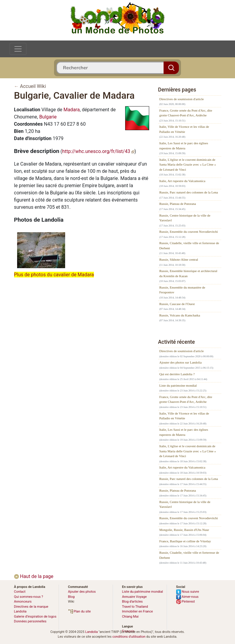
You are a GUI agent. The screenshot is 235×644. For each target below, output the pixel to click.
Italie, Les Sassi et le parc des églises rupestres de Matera (184, 146)
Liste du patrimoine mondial (178, 385)
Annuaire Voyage (134, 597)
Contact (20, 592)
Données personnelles (30, 621)
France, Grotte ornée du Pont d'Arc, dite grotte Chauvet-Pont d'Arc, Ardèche (186, 113)
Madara (71, 110)
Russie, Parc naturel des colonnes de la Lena (189, 192)
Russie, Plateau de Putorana (178, 204)
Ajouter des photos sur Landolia (181, 362)
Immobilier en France (138, 611)
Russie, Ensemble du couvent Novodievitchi (189, 232)
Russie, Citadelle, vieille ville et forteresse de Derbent (189, 246)
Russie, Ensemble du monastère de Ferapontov (182, 290)
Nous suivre (188, 592)
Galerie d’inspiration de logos (35, 617)
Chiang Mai (130, 617)
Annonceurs (23, 602)
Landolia (92, 632)
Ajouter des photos (82, 592)
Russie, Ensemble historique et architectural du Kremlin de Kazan (188, 273)
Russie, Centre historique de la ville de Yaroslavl (185, 218)
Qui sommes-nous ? (29, 597)
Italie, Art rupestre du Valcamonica (182, 181)
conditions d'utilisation (129, 637)
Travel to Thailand (135, 607)
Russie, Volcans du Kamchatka (180, 315)
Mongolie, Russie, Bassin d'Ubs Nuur (184, 530)
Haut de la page (34, 576)
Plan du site (80, 611)
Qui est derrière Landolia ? (177, 374)
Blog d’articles (133, 602)
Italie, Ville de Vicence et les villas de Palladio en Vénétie (184, 129)
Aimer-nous (187, 597)
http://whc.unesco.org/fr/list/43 (98, 151)
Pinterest (186, 602)
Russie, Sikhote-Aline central (179, 259)
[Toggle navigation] (18, 49)
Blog (71, 597)
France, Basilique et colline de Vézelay (185, 541)
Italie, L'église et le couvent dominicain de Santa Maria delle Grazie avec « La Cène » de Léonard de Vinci (188, 165)
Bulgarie (48, 117)
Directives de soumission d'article (182, 99)
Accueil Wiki (33, 86)
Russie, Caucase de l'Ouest (177, 304)
